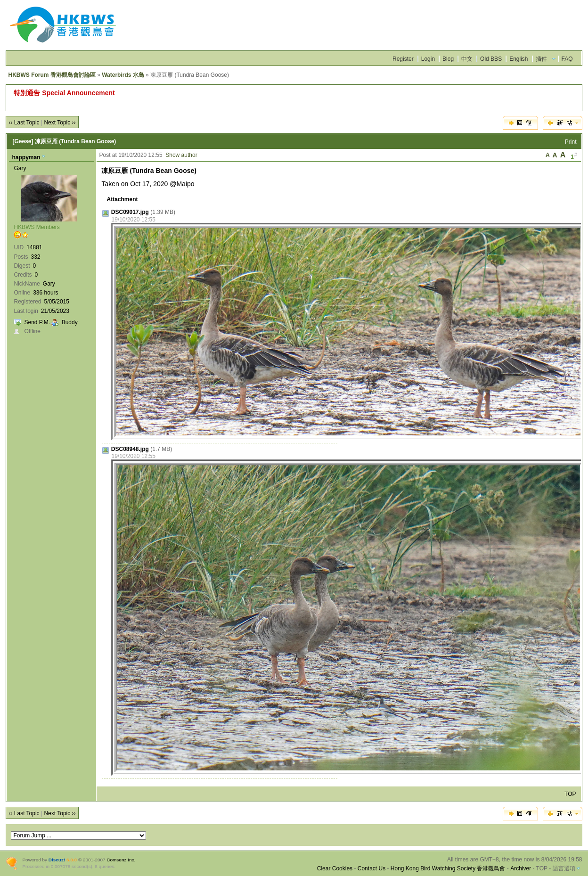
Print (571, 142)
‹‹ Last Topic (24, 123)
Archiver (521, 868)
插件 (541, 59)
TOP (570, 794)
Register (403, 59)
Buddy (70, 322)
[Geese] (23, 141)
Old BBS (491, 59)
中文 (467, 59)
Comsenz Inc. (121, 860)
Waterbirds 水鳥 (123, 75)
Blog (448, 59)
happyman (26, 157)
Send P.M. (37, 322)
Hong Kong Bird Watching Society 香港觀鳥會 (448, 868)
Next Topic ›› (60, 123)
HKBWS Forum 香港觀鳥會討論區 (52, 75)
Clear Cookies (335, 868)
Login (428, 59)
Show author (181, 155)
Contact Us (372, 868)
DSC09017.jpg (130, 212)
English (519, 59)
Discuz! (57, 860)
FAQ (567, 59)
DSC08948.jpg (130, 449)
